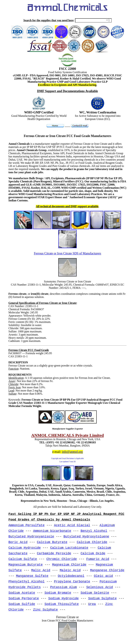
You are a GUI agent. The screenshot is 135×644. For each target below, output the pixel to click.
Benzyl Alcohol (94, 531)
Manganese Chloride (107, 570)
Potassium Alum (64, 587)
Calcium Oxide (93, 553)
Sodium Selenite (95, 593)
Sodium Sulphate (102, 598)
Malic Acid (41, 570)
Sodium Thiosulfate (62, 604)
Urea (92, 604)
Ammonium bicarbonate (52, 531)
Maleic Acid (70, 570)
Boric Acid (18, 542)
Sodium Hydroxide (64, 598)
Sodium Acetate (22, 593)
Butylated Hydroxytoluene (86, 537)
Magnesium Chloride (69, 565)
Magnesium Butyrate (25, 565)
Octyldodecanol (71, 576)
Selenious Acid (100, 587)
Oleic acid (103, 576)
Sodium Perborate (24, 598)
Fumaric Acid (98, 559)
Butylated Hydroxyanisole (31, 537)
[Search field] (93, 20)
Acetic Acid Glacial (72, 525)
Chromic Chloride (62, 559)
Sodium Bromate (58, 593)
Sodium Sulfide (22, 604)
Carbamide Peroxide (54, 553)
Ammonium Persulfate (26, 525)
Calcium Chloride (92, 542)
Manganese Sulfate (32, 576)
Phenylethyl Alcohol (26, 582)
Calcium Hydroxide (25, 548)
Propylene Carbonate (72, 582)
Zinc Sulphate (45, 610)
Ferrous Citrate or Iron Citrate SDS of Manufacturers (67, 253)
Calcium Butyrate (52, 542)
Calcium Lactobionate (69, 548)
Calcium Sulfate (23, 559)
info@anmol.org (72, 452)
